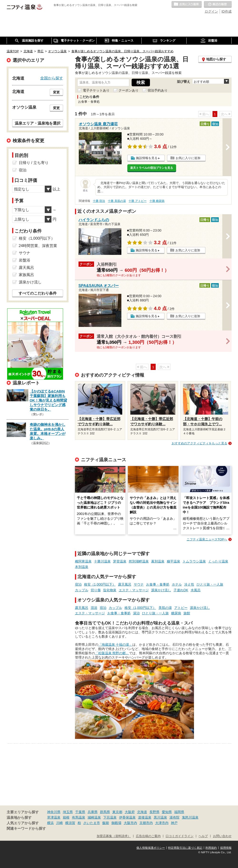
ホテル (177, 584)
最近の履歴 (218, 5)
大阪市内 (130, 823)
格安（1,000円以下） (100, 584)
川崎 (59, 823)
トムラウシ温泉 (194, 561)
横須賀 (70, 823)
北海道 (142, 812)
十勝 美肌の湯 (117, 201)
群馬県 (105, 812)
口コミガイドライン (180, 836)
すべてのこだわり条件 (38, 293)
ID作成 (227, 11)
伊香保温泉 (127, 817)
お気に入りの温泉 (187, 5)
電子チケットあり (96, 90)
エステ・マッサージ (134, 590)
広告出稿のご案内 (148, 836)
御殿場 (116, 823)
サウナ (139, 584)
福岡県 (179, 812)
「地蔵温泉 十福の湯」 (115, 645)
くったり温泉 (218, 561)
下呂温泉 (110, 817)
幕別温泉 (158, 561)
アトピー (181, 608)
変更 (56, 92)
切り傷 (96, 590)
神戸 (174, 823)
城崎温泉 (94, 817)
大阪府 (130, 812)
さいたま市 (92, 823)
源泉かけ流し (161, 590)
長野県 (154, 812)
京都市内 (146, 823)
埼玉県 (68, 812)
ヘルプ (203, 836)
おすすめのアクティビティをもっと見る (199, 443)
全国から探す (52, 78)
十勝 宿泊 (99, 201)
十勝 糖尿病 (157, 201)
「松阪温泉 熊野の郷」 (112, 653)
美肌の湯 (165, 608)
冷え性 (189, 584)
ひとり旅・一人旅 (210, 584)
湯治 (136, 613)
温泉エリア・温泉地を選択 (38, 123)
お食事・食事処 (158, 584)
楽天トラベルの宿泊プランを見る (152, 168)
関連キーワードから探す (26, 829)
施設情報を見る (147, 158)
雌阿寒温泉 (83, 561)
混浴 (94, 608)
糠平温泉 (174, 561)
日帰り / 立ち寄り (34, 163)
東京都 (117, 812)
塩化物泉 (110, 590)
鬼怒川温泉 (190, 817)
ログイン (211, 11)
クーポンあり (129, 90)
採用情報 (226, 848)
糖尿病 (176, 613)
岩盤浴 (25, 260)
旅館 (187, 613)
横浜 (50, 823)
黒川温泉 (160, 817)
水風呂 (196, 590)
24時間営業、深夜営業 (38, 246)
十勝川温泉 (102, 561)
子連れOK (181, 590)
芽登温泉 (120, 561)
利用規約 (211, 848)
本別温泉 (82, 567)
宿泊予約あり (158, 90)
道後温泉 (145, 817)
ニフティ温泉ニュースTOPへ (207, 539)
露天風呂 (125, 584)
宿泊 (78, 584)
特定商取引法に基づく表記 (185, 848)
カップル (82, 590)
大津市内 (162, 823)
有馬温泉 (79, 817)
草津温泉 (54, 817)
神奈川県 (54, 812)
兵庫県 (93, 812)
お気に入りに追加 (188, 158)
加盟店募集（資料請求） (114, 836)
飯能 (106, 823)
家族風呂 (26, 275)
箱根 (66, 817)
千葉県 (80, 812)
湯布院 (174, 817)
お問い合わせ (222, 836)
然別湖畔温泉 (139, 561)
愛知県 (167, 812)
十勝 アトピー (137, 201)
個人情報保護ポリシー (151, 848)
